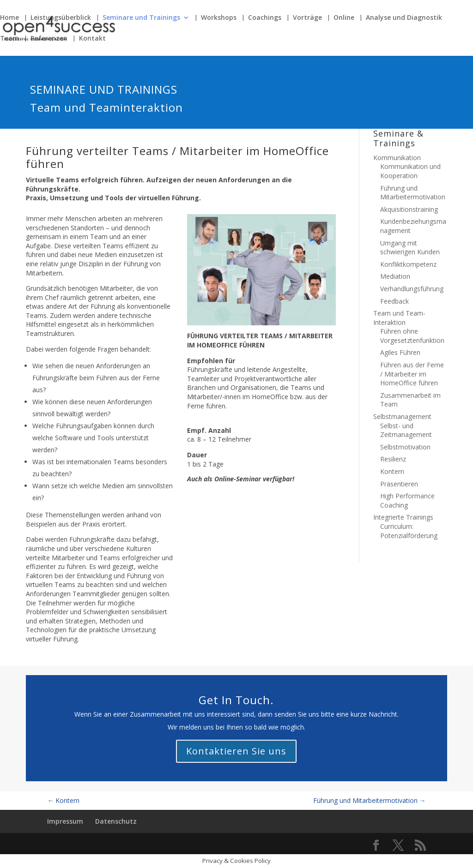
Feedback (394, 301)
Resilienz (393, 459)
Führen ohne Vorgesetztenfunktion (412, 336)
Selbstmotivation (405, 447)
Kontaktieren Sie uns (236, 751)
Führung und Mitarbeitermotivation (413, 193)
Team (9, 39)
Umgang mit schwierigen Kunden (410, 248)
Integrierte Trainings (403, 517)
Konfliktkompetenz (408, 264)
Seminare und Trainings (141, 18)
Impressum (65, 821)
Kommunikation (397, 158)
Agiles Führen (400, 352)
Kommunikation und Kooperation (410, 171)
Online (344, 18)
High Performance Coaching (407, 500)
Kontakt (92, 39)
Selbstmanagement (402, 416)
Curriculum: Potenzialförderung (409, 531)
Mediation (395, 276)
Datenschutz (116, 821)
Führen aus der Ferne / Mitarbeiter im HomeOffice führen (412, 374)
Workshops (219, 18)
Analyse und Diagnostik (404, 18)
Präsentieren (399, 484)
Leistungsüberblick (61, 18)
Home (9, 18)
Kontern (392, 471)
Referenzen (49, 39)
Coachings (265, 18)
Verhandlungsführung (412, 289)
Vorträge (307, 18)
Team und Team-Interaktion (399, 318)
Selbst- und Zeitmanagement (406, 430)
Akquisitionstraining (409, 209)
